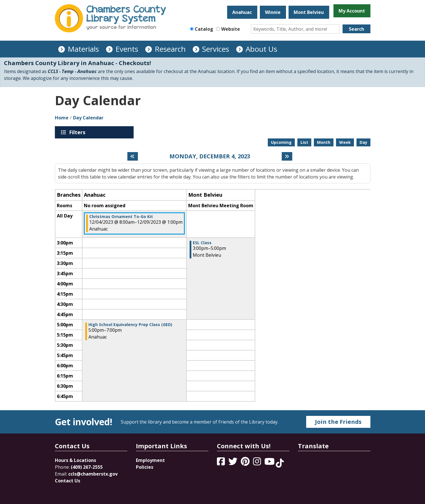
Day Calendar (88, 118)
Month (324, 142)
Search (356, 29)
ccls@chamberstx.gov (93, 474)
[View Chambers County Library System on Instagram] (258, 463)
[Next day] (287, 156)
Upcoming (281, 142)
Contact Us (68, 481)
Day (363, 142)
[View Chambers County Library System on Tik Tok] (280, 463)
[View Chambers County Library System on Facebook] (221, 463)
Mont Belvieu (309, 12)
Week (345, 142)
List (304, 142)
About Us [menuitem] (261, 49)
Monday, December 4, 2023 (210, 156)
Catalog (204, 29)
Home (62, 118)
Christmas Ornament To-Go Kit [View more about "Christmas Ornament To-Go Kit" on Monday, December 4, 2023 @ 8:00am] (121, 217)
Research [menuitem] (170, 49)
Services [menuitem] (216, 49)
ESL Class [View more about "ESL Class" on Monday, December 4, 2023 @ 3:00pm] (202, 243)
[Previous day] (133, 156)
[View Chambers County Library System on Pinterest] (246, 463)
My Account (352, 11)
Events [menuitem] (127, 49)
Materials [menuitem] (83, 49)
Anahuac (242, 12)
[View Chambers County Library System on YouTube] (270, 463)
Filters (78, 132)
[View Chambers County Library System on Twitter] (233, 463)
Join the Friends (338, 422)
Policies (145, 467)
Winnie (273, 12)
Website (231, 29)
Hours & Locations (75, 460)
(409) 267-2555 (87, 467)
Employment (150, 460)
